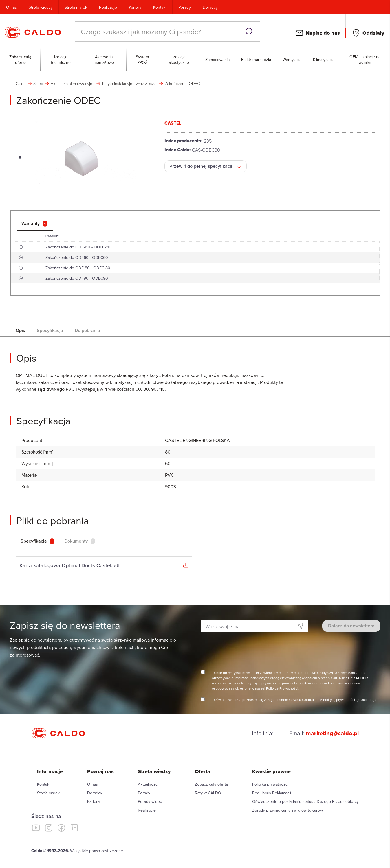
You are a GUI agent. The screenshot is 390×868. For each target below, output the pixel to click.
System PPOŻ (142, 60)
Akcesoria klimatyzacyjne (73, 83)
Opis (20, 330)
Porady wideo (150, 801)
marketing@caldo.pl (332, 733)
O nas (11, 7)
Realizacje (108, 7)
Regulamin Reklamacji (272, 793)
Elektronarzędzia (256, 60)
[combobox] (157, 32)
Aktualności (148, 784)
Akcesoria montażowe (104, 60)
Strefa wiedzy (41, 7)
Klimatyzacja (324, 60)
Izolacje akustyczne (179, 60)
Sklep (38, 83)
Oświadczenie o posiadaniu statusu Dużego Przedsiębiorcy (305, 801)
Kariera (135, 7)
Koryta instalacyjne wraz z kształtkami (130, 83)
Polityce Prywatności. (283, 688)
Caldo (21, 83)
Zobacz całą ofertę (20, 60)
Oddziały (373, 33)
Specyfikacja (50, 330)
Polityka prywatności (270, 784)
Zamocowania (217, 60)
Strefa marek (76, 7)
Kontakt (160, 7)
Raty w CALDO (208, 793)
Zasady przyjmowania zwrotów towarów (288, 810)
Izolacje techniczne (61, 60)
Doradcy (210, 7)
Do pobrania (87, 330)
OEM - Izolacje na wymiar (365, 60)
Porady (185, 7)
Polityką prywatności (339, 700)
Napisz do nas (323, 33)
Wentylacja (292, 60)
